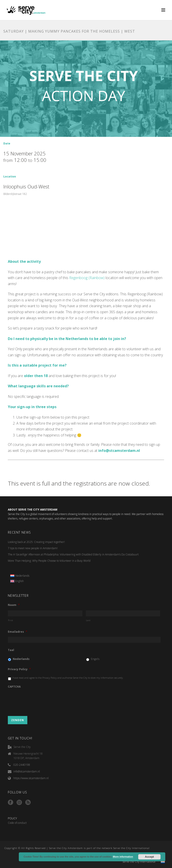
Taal (11, 650)
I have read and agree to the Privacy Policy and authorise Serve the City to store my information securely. (68, 678)
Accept (149, 857)
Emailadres (18, 632)
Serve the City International (139, 862)
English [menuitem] (19, 581)
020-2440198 (22, 765)
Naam (14, 605)
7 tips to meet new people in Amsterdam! (33, 548)
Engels (95, 659)
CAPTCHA (14, 687)
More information (123, 857)
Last (88, 620)
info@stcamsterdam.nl (27, 771)
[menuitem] (20, 576)
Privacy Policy (19, 669)
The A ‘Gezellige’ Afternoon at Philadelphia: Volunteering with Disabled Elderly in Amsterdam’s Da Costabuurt (73, 554)
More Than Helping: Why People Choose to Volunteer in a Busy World (49, 561)
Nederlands (21, 659)
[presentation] (42, 700)
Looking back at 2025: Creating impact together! (36, 542)
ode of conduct (18, 823)
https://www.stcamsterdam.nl (31, 778)
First (11, 620)
